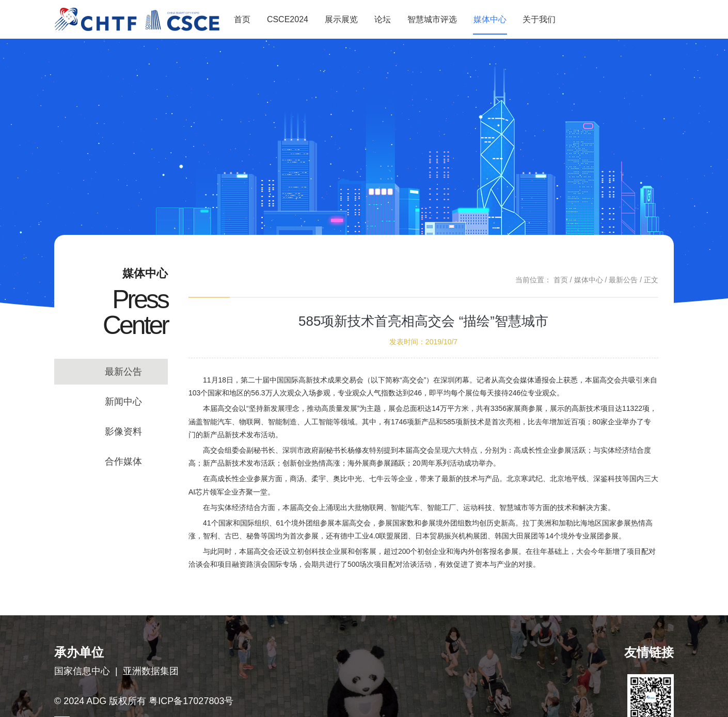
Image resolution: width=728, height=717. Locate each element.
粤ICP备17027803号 (191, 701)
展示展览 (341, 19)
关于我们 (539, 19)
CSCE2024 (288, 19)
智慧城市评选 (432, 19)
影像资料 (123, 432)
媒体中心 (490, 19)
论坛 (383, 19)
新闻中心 (123, 402)
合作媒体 (123, 461)
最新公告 (123, 372)
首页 (242, 19)
